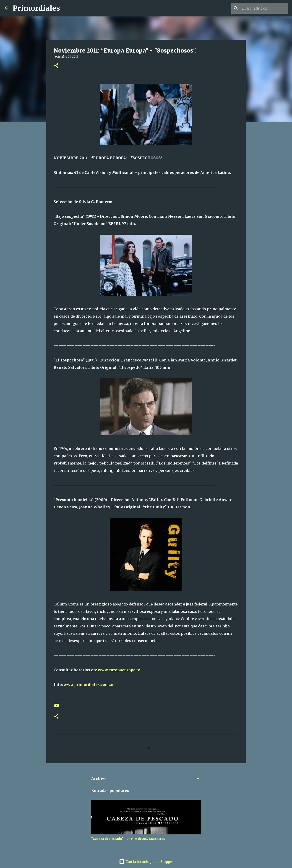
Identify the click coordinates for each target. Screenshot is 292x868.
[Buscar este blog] (264, 8)
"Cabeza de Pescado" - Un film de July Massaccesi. (129, 839)
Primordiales (36, 8)
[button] (56, 66)
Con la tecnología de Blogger (146, 862)
